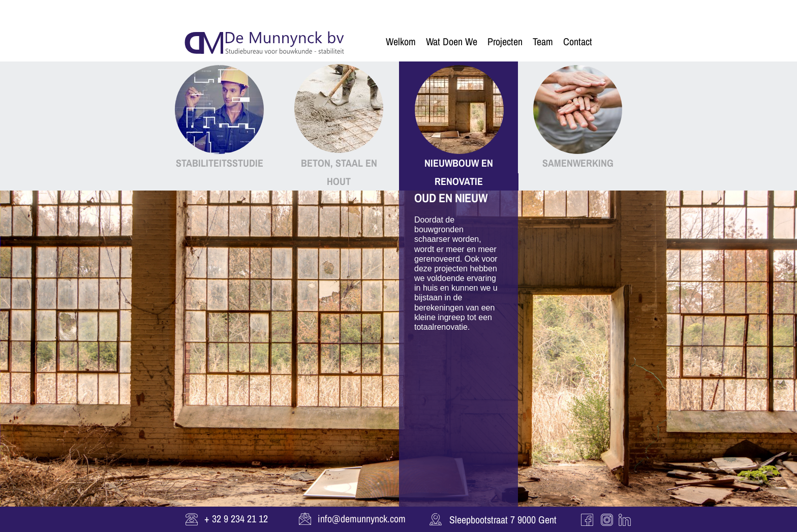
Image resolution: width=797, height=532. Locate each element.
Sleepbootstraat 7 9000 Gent (503, 520)
